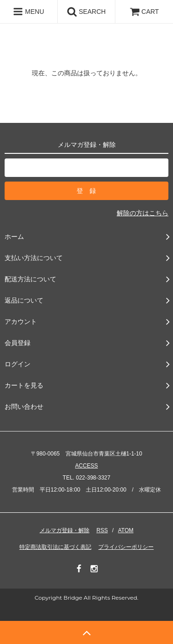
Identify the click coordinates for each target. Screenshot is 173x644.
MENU (28, 12)
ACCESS (86, 466)
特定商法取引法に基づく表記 (55, 547)
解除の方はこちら (143, 213)
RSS (102, 530)
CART (144, 12)
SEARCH (86, 12)
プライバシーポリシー (126, 547)
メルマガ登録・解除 (65, 530)
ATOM (126, 530)
